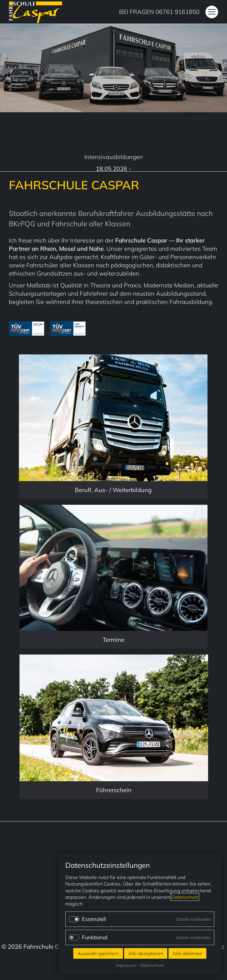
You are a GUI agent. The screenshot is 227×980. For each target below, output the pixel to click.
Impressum (126, 965)
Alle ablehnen (187, 953)
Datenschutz (185, 897)
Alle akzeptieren (146, 953)
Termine (113, 640)
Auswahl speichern (98, 953)
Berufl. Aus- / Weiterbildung (113, 490)
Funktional (95, 937)
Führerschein (114, 790)
